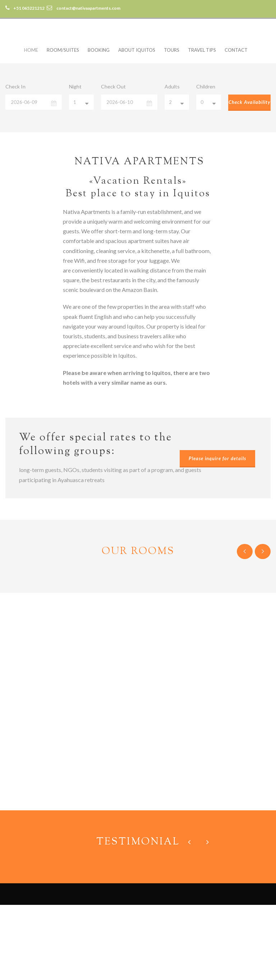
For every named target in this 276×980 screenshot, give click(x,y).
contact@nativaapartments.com (53, 954)
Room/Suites (63, 50)
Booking (99, 50)
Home (31, 50)
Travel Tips (202, 50)
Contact (236, 50)
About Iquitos (137, 50)
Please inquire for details (217, 458)
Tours (172, 50)
